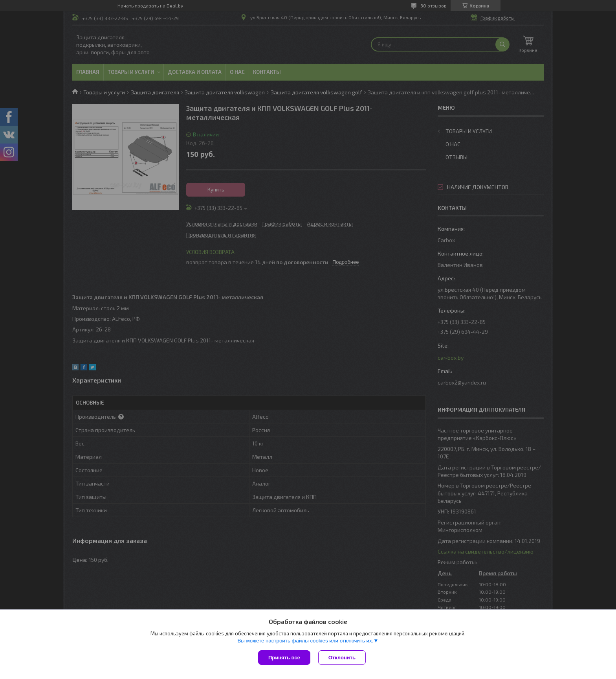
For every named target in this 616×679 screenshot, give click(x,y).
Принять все (284, 658)
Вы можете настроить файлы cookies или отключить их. (305, 641)
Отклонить (342, 658)
